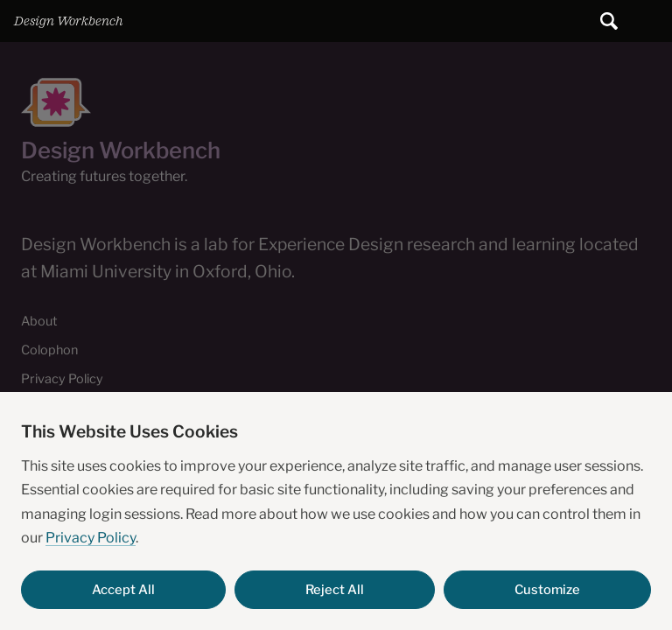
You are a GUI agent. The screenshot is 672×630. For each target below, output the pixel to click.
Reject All (335, 590)
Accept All (123, 590)
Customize (547, 590)
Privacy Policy (91, 538)
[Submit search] (609, 21)
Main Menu (651, 21)
